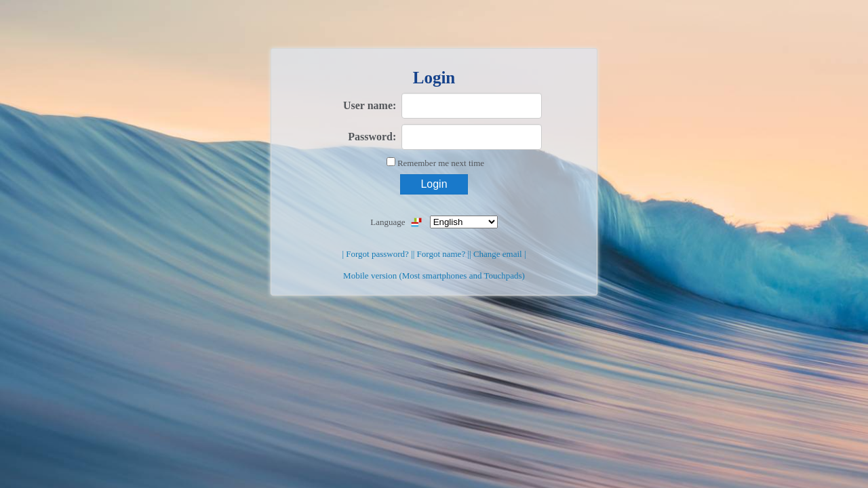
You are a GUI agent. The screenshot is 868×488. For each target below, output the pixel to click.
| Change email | (498, 254)
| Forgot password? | (377, 254)
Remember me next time (441, 163)
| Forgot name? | (441, 254)
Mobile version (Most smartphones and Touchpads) (434, 276)
